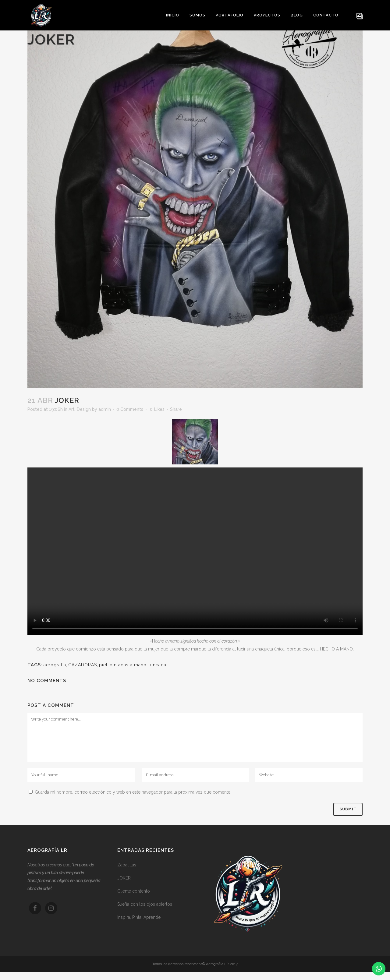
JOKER (124, 878)
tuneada (158, 665)
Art (72, 409)
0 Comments (130, 409)
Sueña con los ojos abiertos (145, 904)
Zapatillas (127, 865)
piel (103, 665)
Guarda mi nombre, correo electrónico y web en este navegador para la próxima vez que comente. (133, 792)
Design (84, 409)
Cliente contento (134, 891)
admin (105, 409)
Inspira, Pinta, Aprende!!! (140, 917)
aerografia (55, 665)
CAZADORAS (83, 665)
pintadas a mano (128, 665)
